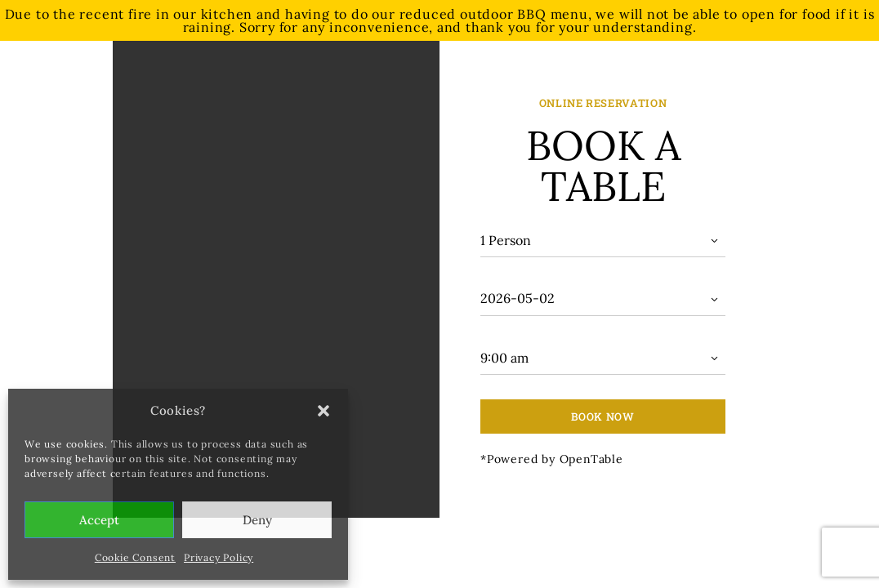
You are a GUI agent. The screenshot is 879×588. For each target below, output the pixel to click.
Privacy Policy (219, 557)
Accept (99, 520)
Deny (257, 520)
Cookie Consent (135, 557)
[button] (323, 411)
